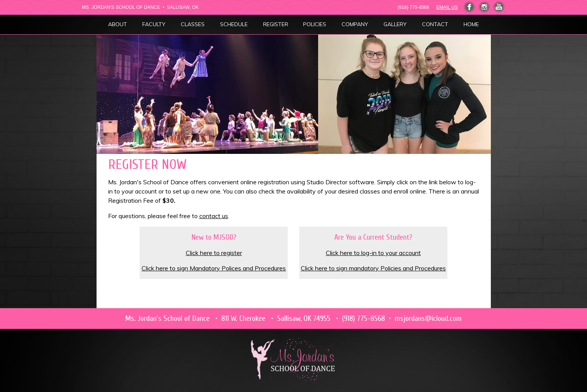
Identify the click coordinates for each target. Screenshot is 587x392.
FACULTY (154, 24)
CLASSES (193, 24)
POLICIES (315, 24)
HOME (471, 24)
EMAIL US (447, 7)
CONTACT (435, 24)
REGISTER (276, 24)
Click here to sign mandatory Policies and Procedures (373, 268)
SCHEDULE (234, 24)
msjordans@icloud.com (428, 318)
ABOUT (118, 24)
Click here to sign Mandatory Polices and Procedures (214, 268)
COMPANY (355, 24)
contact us (214, 216)
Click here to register (214, 253)
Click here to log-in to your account (373, 253)
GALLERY (395, 24)
